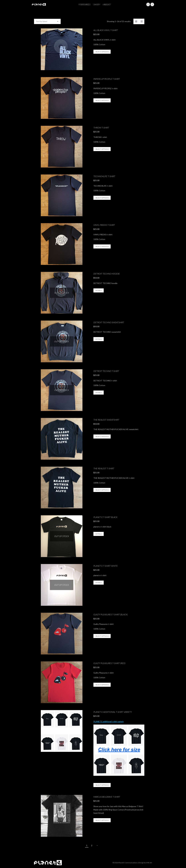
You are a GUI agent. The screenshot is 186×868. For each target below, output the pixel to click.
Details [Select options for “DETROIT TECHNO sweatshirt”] (99, 339)
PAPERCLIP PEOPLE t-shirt (107, 79)
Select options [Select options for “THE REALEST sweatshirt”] (102, 437)
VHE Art (149, 863)
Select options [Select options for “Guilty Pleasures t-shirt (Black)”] (102, 636)
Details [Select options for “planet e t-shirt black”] (99, 534)
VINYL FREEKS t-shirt (104, 225)
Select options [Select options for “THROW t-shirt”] (102, 149)
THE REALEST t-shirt (104, 468)
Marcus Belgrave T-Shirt (107, 797)
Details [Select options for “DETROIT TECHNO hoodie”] (99, 290)
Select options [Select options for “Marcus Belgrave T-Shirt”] (102, 820)
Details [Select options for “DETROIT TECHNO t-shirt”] (99, 393)
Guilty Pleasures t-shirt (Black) (111, 614)
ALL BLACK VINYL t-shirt (106, 30)
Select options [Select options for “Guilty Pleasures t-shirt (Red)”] (102, 685)
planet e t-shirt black (105, 517)
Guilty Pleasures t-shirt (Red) (109, 663)
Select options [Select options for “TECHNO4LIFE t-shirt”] (102, 198)
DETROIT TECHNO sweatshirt (109, 322)
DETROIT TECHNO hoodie (107, 274)
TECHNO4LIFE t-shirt (104, 176)
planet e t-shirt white (106, 566)
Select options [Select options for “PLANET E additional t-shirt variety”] (102, 785)
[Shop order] (47, 21)
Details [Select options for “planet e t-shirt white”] (99, 583)
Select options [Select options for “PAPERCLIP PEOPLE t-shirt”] (102, 100)
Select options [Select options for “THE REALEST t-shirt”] (102, 490)
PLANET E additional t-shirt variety (113, 712)
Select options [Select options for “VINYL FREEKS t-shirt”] (102, 246)
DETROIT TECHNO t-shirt (106, 371)
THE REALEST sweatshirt (106, 420)
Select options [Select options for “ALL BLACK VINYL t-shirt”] (102, 52)
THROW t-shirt (101, 128)
